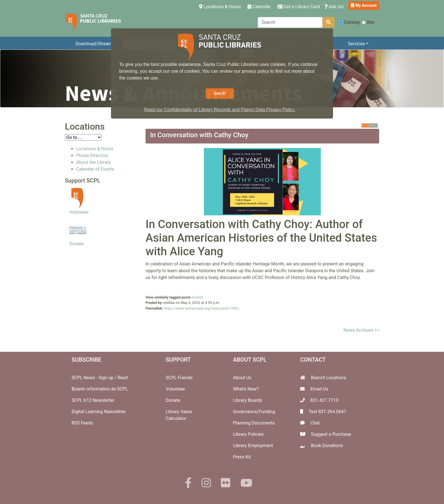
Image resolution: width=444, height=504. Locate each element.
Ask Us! (334, 7)
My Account (364, 5)
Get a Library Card (299, 7)
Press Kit (242, 457)
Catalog (349, 22)
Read (123, 378)
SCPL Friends (179, 378)
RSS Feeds (82, 423)
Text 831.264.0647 (327, 412)
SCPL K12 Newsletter (93, 400)
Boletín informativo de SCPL (100, 389)
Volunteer (79, 212)
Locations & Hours (221, 6)
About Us (242, 378)
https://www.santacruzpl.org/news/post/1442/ (202, 308)
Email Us (319, 389)
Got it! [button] (220, 93)
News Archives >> (361, 330)
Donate (77, 244)
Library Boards (248, 400)
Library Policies (248, 434)
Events (198, 297)
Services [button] (357, 44)
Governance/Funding (254, 412)
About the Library (93, 162)
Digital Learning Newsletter (99, 412)
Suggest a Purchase (331, 434)
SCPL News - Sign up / (95, 378)
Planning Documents (254, 423)
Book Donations (327, 446)
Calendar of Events (95, 169)
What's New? (246, 389)
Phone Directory (92, 156)
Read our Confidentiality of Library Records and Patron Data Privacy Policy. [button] (220, 110)
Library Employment (253, 446)
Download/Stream (94, 44)
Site (368, 22)
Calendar (259, 7)
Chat (315, 423)
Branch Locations (328, 378)
